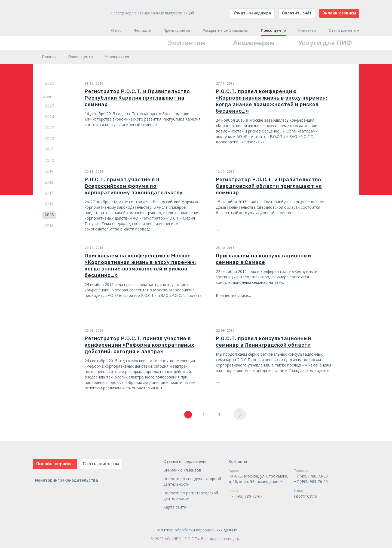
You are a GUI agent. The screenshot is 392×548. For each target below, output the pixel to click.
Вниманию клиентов (182, 470)
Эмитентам (187, 43)
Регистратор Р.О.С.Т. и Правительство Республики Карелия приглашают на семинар (137, 98)
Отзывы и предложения (185, 461)
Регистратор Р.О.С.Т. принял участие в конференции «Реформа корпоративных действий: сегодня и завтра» (140, 345)
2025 (49, 106)
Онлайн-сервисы (339, 13)
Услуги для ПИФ (325, 43)
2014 (49, 226)
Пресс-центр (273, 30)
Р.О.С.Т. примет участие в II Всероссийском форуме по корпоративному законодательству (134, 186)
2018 (49, 182)
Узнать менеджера (252, 13)
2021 (49, 150)
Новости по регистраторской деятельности (191, 496)
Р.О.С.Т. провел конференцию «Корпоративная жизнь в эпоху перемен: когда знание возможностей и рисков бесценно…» (272, 101)
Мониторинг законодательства (66, 480)
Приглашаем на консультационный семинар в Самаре (264, 259)
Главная (49, 57)
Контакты (307, 30)
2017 (49, 193)
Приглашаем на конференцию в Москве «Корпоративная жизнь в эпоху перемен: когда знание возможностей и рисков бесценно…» (140, 266)
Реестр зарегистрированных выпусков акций (153, 13)
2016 (49, 204)
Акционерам (254, 43)
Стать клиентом (344, 30)
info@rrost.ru (306, 496)
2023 (49, 128)
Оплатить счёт (297, 13)
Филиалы (143, 30)
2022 (49, 139)
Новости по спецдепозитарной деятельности (192, 481)
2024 (49, 117)
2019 (49, 172)
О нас (116, 30)
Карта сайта (175, 507)
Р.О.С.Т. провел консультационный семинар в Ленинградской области (264, 342)
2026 (49, 83)
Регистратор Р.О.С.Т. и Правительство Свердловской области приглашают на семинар (269, 186)
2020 (49, 161)
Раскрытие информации (225, 30)
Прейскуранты (177, 30)
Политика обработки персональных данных (196, 530)
